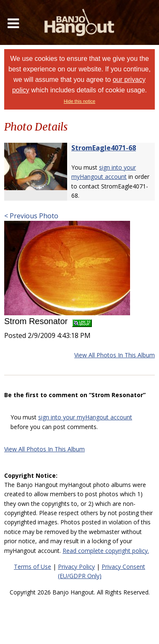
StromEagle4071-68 (104, 148)
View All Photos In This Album (115, 355)
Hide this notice (79, 101)
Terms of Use (33, 567)
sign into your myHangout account (85, 417)
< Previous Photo (31, 216)
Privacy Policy (76, 567)
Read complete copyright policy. (106, 551)
